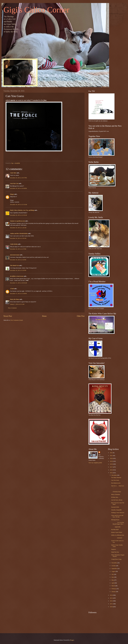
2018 (111, 464)
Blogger (72, 640)
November (114, 563)
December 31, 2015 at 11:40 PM (18, 294)
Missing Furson (115, 520)
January (114, 592)
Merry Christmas (116, 494)
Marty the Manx (15, 299)
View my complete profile (95, 463)
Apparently (116, 527)
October (114, 566)
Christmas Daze (117, 491)
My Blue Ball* (115, 530)
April (113, 583)
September (114, 569)
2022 (111, 453)
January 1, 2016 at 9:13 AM (17, 304)
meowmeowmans (15, 255)
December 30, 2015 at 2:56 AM (18, 238)
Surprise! (114, 549)
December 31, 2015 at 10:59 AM (18, 283)
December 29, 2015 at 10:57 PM (18, 178)
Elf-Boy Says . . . (116, 497)
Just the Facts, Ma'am (117, 500)
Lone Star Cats (14, 183)
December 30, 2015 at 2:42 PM (18, 260)
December (114, 475)
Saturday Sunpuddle (116, 510)
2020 (111, 458)
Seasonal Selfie (115, 507)
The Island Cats (14, 265)
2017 (111, 467)
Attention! (117, 538)
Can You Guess (115, 480)
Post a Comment (12, 308)
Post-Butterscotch (116, 483)
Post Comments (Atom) (17, 320)
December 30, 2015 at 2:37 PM (18, 249)
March (113, 586)
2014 (111, 595)
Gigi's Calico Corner (36, 10)
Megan (12, 194)
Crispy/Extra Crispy (116, 559)
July (113, 574)
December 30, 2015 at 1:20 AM (18, 228)
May (113, 580)
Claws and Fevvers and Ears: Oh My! (117, 516)
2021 (111, 456)
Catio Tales (13, 173)
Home (44, 316)
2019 (111, 461)
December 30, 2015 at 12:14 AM (18, 205)
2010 (111, 607)
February (114, 589)
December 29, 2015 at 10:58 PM (18, 188)
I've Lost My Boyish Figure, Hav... (118, 523)
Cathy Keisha (14, 244)
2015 (111, 473)
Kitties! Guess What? (117, 532)
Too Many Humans (116, 478)
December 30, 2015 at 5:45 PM (18, 270)
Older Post (81, 316)
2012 (111, 601)
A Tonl (12, 289)
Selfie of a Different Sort (118, 535)
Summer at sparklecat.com (17, 221)
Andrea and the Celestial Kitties (19, 234)
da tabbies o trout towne (17, 276)
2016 (111, 470)
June (113, 577)
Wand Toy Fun (115, 552)
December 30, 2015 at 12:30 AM (18, 215)
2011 (111, 604)
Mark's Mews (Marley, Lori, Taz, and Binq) (22, 210)
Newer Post (8, 316)
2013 (111, 598)
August (113, 571)
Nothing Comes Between (118, 513)
